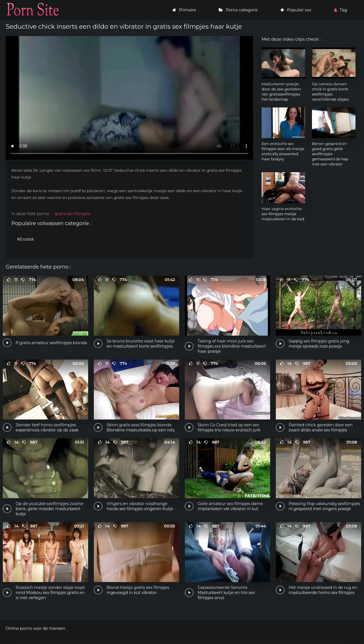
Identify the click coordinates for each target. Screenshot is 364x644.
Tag (341, 10)
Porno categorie (238, 10)
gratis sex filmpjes (72, 214)
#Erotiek (26, 239)
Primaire (184, 10)
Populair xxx (296, 10)
